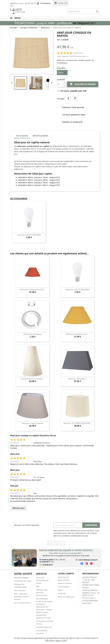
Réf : (59, 40)
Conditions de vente (23, 581)
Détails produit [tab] (40, 136)
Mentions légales (22, 578)
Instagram (62, 543)
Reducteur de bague (33, 334)
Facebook (50, 543)
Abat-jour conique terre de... (33, 290)
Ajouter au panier (83, 84)
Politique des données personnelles (42, 592)
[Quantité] (60, 84)
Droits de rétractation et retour (42, 580)
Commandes (63, 587)
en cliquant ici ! (84, 23)
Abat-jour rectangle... (77, 379)
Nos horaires (20, 590)
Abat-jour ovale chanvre (33, 423)
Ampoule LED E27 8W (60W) (29, 235)
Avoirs (61, 590)
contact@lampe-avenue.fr (90, 602)
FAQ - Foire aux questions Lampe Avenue (22, 597)
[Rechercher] (84, 11)
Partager (68, 98)
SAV (38, 586)
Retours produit (65, 583)
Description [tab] (22, 136)
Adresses (62, 593)
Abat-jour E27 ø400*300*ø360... (77, 423)
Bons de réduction (66, 597)
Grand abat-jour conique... (33, 379)
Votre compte (66, 574)
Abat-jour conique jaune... (77, 334)
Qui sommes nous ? (23, 603)
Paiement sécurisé (44, 627)
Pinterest (75, 98)
